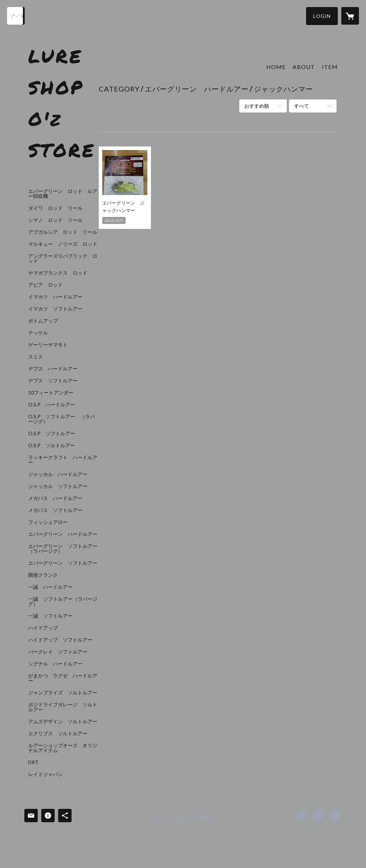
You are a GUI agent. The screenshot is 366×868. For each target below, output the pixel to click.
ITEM (330, 67)
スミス (36, 357)
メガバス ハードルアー (55, 498)
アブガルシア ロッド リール (63, 232)
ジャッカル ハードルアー (58, 474)
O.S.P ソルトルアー (52, 445)
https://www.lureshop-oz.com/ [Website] (335, 816)
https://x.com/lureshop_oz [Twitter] (318, 816)
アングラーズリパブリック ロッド (63, 258)
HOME (276, 67)
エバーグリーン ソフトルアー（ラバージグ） (63, 549)
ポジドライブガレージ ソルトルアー (63, 707)
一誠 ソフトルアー (50, 616)
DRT (33, 762)
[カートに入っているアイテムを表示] (350, 16)
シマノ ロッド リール (55, 220)
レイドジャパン (45, 774)
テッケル (38, 333)
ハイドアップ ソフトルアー (60, 640)
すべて (301, 106)
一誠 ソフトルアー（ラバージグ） (63, 601)
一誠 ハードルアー (50, 587)
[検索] (16, 16)
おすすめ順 (257, 106)
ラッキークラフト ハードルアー (63, 460)
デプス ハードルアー (53, 369)
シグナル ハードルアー (55, 664)
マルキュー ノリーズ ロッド (63, 244)
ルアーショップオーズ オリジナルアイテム (63, 748)
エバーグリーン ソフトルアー (63, 563)
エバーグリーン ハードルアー (63, 534)
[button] (322, 16)
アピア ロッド (45, 285)
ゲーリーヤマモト (48, 345)
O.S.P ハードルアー (52, 405)
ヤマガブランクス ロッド (58, 273)
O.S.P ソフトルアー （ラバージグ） (62, 419)
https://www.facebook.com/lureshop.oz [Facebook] (301, 816)
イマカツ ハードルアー (55, 297)
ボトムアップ (43, 321)
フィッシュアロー (48, 522)
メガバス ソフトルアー (55, 510)
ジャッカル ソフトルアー (58, 486)
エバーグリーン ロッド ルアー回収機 (63, 194)
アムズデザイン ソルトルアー (63, 722)
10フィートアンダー (51, 393)
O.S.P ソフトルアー (52, 433)
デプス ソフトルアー (53, 381)
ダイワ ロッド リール (55, 208)
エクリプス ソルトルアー (58, 733)
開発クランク (43, 575)
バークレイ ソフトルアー (58, 652)
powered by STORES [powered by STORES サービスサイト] (183, 822)
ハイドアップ (43, 628)
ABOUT (304, 67)
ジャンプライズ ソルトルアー (63, 693)
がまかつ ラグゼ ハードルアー (63, 678)
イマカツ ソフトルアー (55, 309)
